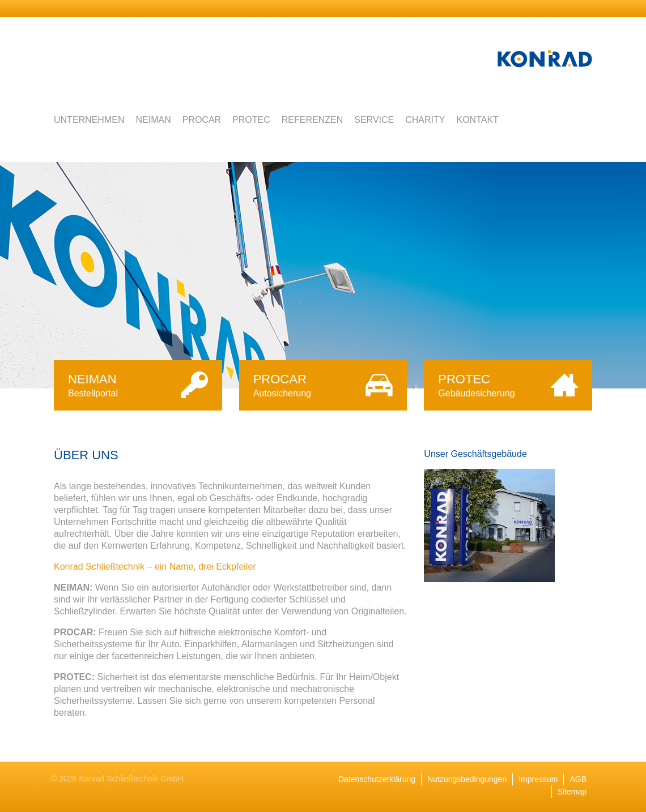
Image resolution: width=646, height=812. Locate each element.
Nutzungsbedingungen (467, 779)
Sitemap (572, 792)
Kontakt (477, 120)
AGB (578, 779)
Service (374, 120)
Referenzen (312, 120)
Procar (202, 120)
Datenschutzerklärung (377, 779)
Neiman (153, 120)
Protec (251, 120)
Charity (425, 120)
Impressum (538, 779)
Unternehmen (89, 120)
